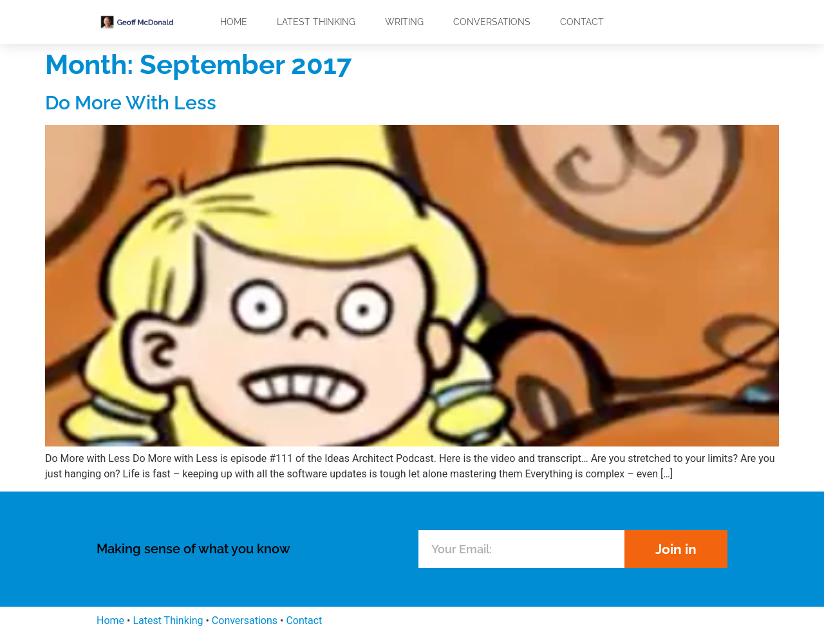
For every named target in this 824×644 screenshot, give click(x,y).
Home (234, 22)
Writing (404, 22)
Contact (582, 22)
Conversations (492, 22)
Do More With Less (131, 103)
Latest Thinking (316, 22)
